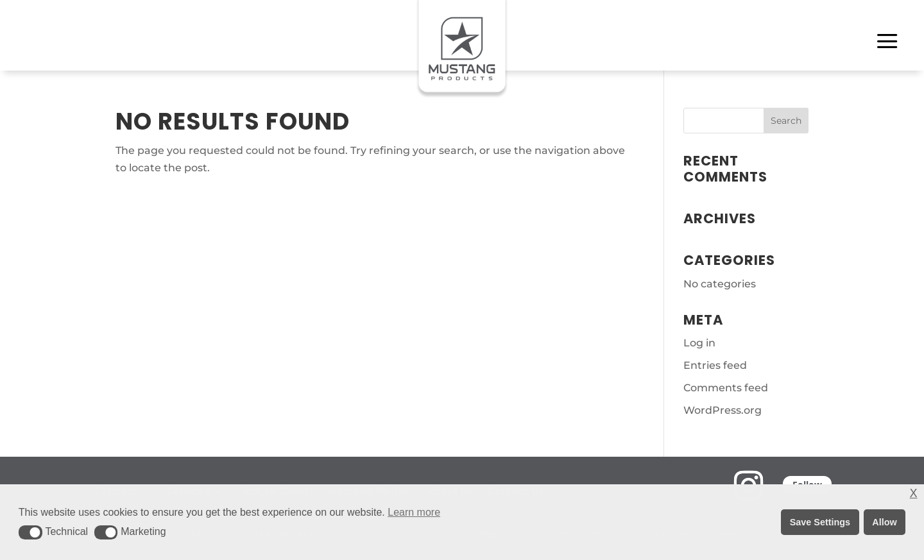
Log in (699, 343)
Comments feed (726, 388)
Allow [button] (884, 522)
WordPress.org (723, 410)
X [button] (914, 494)
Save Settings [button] (820, 522)
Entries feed (715, 365)
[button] (30, 532)
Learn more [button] (414, 512)
